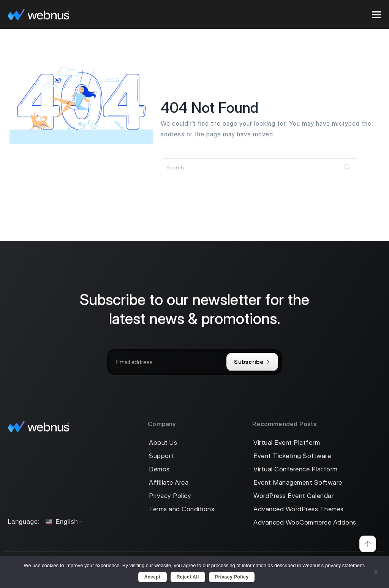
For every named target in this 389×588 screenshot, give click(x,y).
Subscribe (252, 362)
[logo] (38, 14)
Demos (159, 469)
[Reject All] (376, 571)
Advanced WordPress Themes (299, 509)
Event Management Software (298, 483)
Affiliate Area (169, 483)
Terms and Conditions (182, 509)
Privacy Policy (170, 496)
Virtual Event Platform (287, 443)
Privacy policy (232, 577)
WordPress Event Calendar (293, 496)
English (62, 522)
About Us (163, 443)
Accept (153, 577)
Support (161, 456)
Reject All (188, 577)
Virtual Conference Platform (296, 469)
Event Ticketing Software (292, 456)
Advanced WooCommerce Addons (305, 522)
